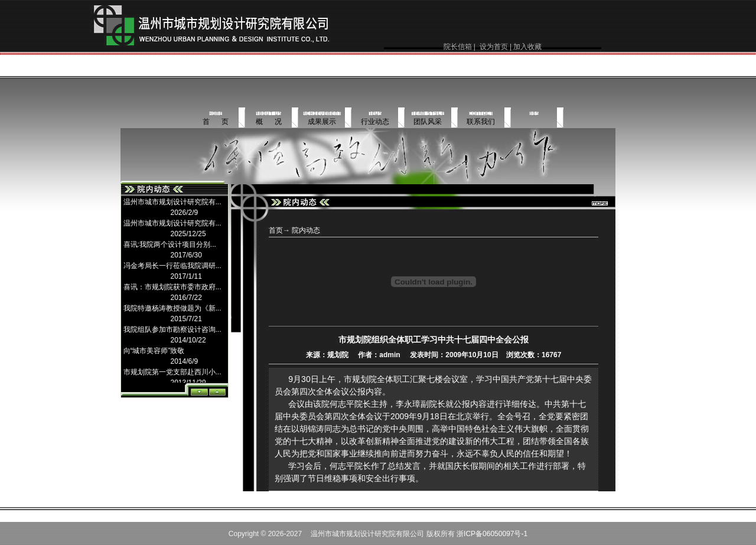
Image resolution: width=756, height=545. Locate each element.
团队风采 (428, 122)
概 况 (269, 122)
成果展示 (322, 122)
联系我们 (481, 122)
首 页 (216, 122)
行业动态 (375, 122)
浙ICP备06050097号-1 (492, 534)
